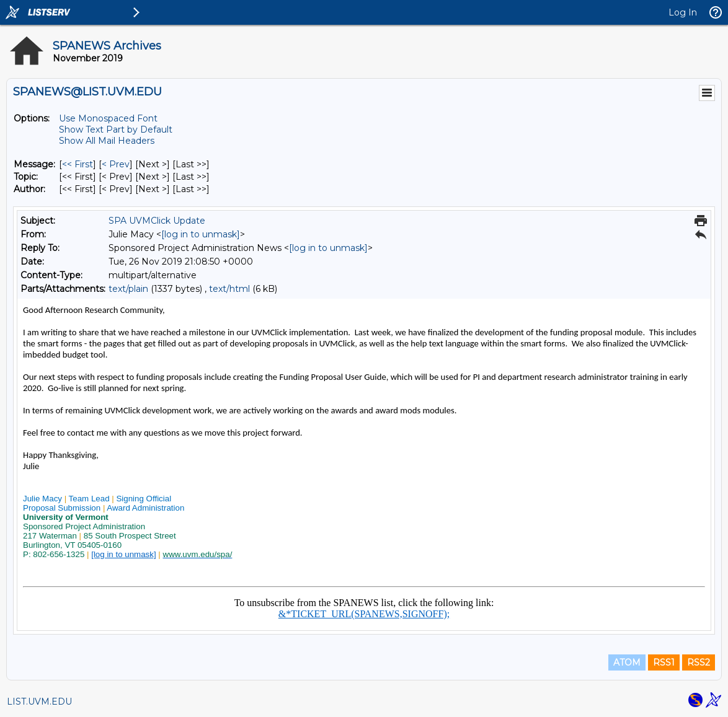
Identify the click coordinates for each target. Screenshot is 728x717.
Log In (683, 12)
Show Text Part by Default (116, 130)
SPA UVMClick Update (157, 221)
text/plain (128, 289)
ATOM (627, 662)
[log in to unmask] (201, 234)
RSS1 (664, 662)
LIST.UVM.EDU (39, 702)
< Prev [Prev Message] (116, 164)
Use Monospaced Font (108, 118)
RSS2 (699, 662)
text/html (229, 289)
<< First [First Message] (78, 164)
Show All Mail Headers (107, 141)
